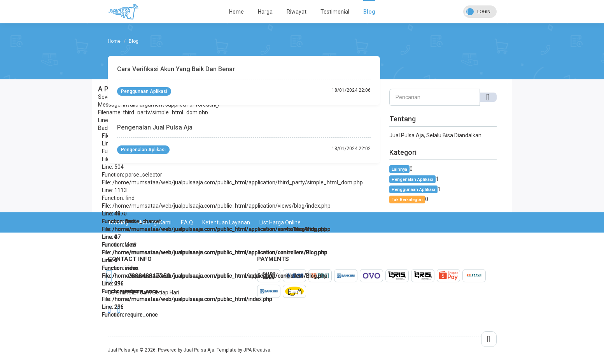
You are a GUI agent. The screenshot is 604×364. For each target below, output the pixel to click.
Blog (369, 12)
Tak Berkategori (407, 200)
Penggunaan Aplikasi (144, 91)
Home (236, 12)
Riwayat (297, 12)
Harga (265, 12)
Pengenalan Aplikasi (143, 150)
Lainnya (399, 169)
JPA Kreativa (257, 350)
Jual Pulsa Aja (123, 350)
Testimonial (335, 12)
